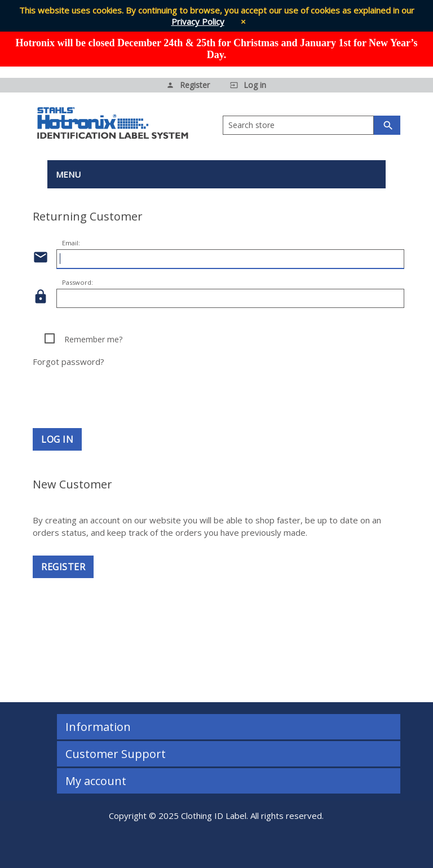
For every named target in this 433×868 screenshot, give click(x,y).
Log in (57, 439)
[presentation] (216, 389)
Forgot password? (69, 362)
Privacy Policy (198, 21)
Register (63, 567)
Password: (78, 282)
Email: (71, 243)
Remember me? (93, 339)
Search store (251, 125)
